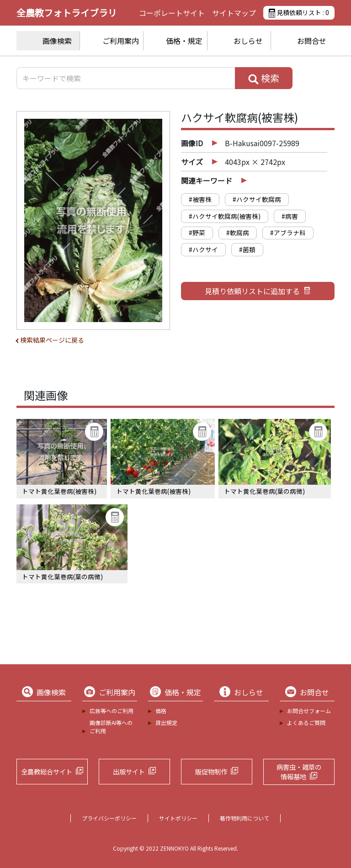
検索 (264, 78)
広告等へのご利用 (112, 711)
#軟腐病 (238, 233)
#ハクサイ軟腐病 (257, 199)
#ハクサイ (203, 249)
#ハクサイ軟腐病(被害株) (225, 216)
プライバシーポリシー (109, 818)
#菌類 (247, 249)
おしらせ (248, 41)
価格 (161, 711)
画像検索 (57, 41)
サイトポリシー (178, 818)
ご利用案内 (121, 41)
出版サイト (129, 771)
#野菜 (197, 233)
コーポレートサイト (172, 13)
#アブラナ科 (288, 233)
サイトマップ (234, 13)
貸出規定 (166, 722)
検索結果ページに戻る (52, 340)
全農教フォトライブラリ (67, 13)
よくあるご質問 (306, 722)
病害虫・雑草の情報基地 (299, 772)
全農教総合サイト (47, 771)
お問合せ (312, 41)
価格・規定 (184, 41)
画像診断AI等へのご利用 (111, 727)
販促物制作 (211, 771)
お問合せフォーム (309, 711)
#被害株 (200, 199)
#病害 (290, 216)
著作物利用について (245, 818)
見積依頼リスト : (299, 13)
